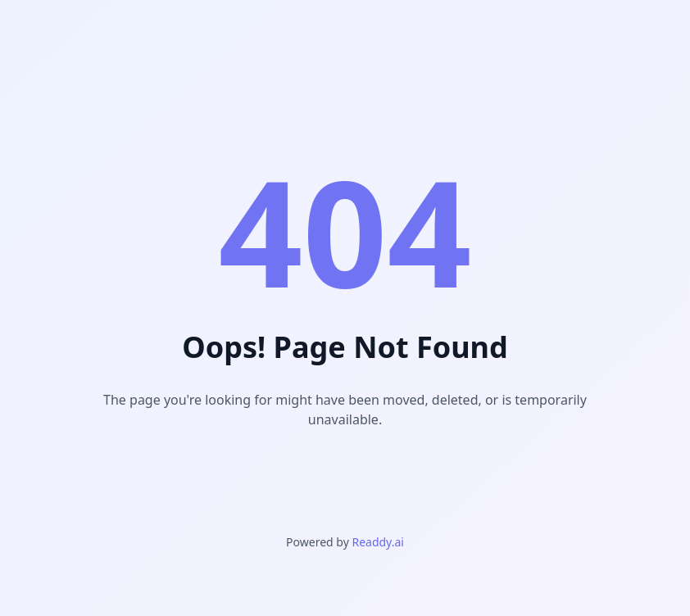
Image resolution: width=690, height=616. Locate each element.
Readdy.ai (377, 542)
